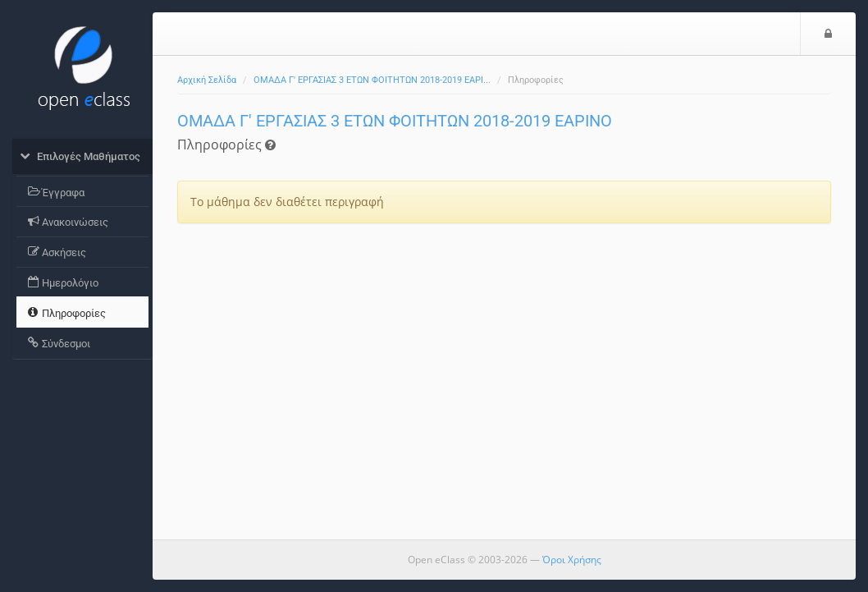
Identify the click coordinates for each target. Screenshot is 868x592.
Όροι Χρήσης (572, 560)
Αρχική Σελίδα (207, 80)
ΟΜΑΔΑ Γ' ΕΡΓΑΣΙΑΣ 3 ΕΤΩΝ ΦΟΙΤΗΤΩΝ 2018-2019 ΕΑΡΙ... (372, 80)
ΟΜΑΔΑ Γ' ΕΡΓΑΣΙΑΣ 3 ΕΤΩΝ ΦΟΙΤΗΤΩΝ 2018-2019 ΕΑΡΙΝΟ (395, 121)
